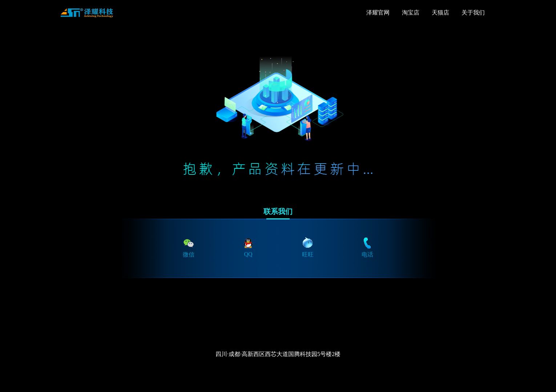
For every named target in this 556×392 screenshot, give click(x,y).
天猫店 (440, 13)
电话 (367, 247)
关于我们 (473, 13)
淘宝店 (411, 13)
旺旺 (308, 247)
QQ (248, 247)
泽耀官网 (378, 13)
